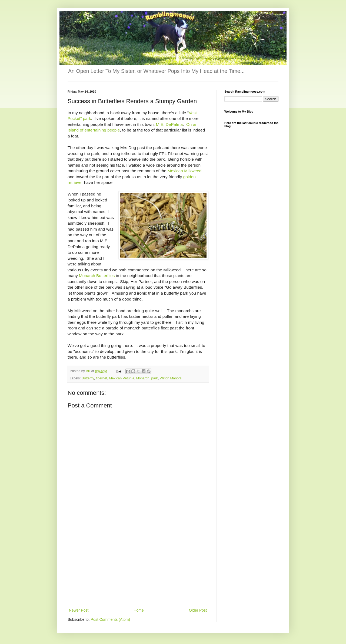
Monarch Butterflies (97, 276)
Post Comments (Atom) (110, 619)
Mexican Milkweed (185, 171)
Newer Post (79, 610)
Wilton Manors (171, 378)
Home (139, 610)
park (155, 378)
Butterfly (88, 378)
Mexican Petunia (122, 378)
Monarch (143, 378)
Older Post (198, 610)
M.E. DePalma (169, 124)
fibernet (101, 378)
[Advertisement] (138, 567)
